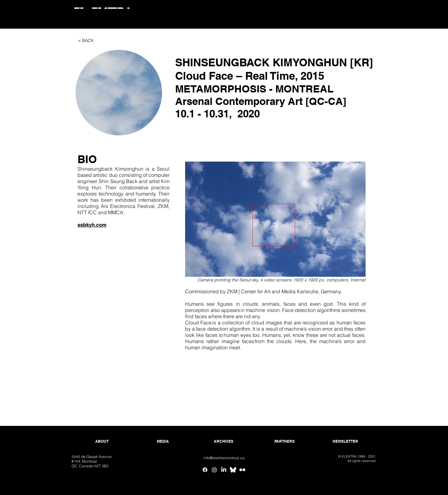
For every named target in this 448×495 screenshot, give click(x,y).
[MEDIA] (163, 442)
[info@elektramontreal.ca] (224, 458)
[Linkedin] (224, 470)
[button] (119, 93)
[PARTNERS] (285, 442)
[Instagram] (214, 470)
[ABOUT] (102, 442)
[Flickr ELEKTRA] (242, 470)
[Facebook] (205, 470)
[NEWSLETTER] (345, 442)
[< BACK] (86, 41)
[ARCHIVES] (224, 442)
